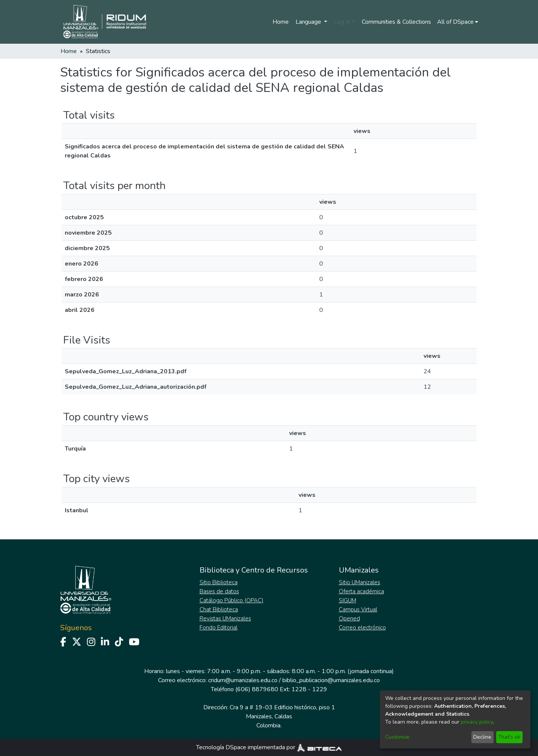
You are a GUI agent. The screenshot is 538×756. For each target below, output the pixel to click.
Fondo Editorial (219, 628)
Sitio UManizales (360, 582)
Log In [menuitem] (342, 22)
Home (281, 22)
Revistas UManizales (225, 619)
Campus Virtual (358, 609)
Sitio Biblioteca (219, 582)
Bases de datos (219, 591)
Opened (349, 619)
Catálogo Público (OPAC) (232, 600)
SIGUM (347, 600)
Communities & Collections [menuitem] (396, 22)
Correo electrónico (362, 628)
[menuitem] (458, 22)
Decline (482, 737)
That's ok (509, 737)
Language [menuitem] (309, 22)
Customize (397, 737)
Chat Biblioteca (219, 609)
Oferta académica (361, 591)
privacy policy (477, 722)
